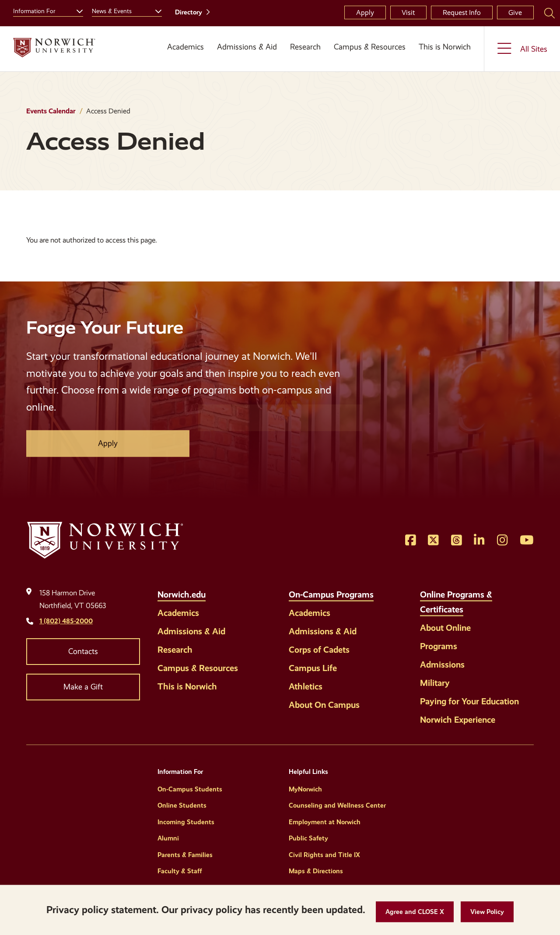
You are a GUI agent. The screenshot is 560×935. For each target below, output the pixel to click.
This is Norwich (445, 47)
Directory (189, 12)
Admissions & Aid (247, 47)
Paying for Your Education (469, 701)
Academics (185, 47)
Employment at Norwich (325, 822)
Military (435, 683)
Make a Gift (83, 687)
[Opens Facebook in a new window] (411, 541)
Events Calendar (51, 111)
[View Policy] (487, 912)
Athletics (306, 686)
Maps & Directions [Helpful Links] (316, 871)
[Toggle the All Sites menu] (522, 49)
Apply (365, 12)
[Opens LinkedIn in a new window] (479, 541)
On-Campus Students (190, 789)
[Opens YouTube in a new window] (527, 541)
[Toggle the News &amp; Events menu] (155, 10)
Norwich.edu (182, 594)
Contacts (83, 651)
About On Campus (324, 705)
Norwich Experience (458, 720)
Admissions (442, 664)
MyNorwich (305, 789)
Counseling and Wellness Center (337, 805)
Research (305, 47)
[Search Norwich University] (549, 13)
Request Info (462, 12)
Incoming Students (186, 822)
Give (515, 12)
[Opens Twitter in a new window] (433, 541)
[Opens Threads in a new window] (457, 541)
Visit (408, 12)
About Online (445, 628)
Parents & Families (185, 855)
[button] (415, 912)
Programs (439, 646)
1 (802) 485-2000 (66, 621)
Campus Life (313, 668)
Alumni (168, 838)
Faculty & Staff (180, 871)
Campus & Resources (370, 47)
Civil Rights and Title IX (324, 855)
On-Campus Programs (331, 594)
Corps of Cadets (319, 650)
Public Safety (308, 838)
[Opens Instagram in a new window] (502, 541)
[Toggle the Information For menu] (76, 10)
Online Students (182, 805)
